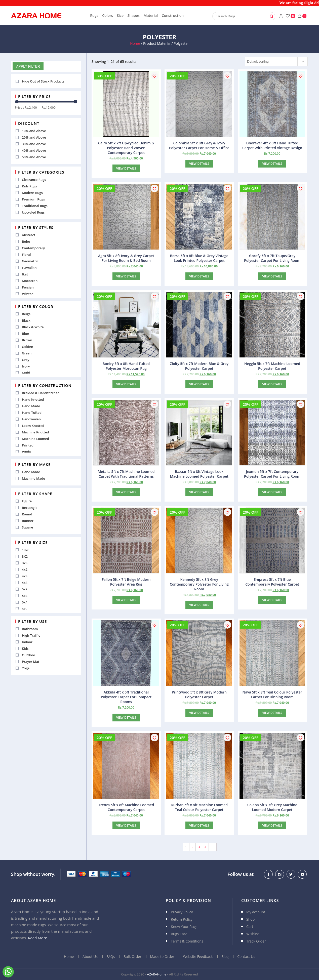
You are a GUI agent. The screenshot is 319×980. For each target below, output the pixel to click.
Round (27, 514)
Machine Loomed (35, 439)
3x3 (25, 563)
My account (256, 912)
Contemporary (33, 248)
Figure (27, 501)
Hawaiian (29, 268)
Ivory (26, 366)
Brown (27, 340)
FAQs (111, 956)
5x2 (25, 589)
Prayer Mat (31, 662)
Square (27, 527)
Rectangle (30, 508)
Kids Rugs (29, 186)
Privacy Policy (182, 912)
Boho (26, 241)
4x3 (25, 576)
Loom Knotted (33, 426)
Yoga (26, 668)
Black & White (33, 327)
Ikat (25, 274)
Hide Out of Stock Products (43, 81)
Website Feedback (198, 956)
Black (26, 320)
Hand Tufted (32, 413)
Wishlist (253, 934)
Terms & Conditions (187, 941)
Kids (25, 648)
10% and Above (34, 131)
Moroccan (30, 281)
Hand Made (31, 406)
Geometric (30, 261)
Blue (25, 334)
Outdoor (29, 655)
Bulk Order (132, 956)
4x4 (25, 583)
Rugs (94, 15)
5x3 (25, 596)
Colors (108, 15)
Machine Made (33, 478)
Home (135, 43)
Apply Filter (28, 66)
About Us (90, 956)
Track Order (256, 941)
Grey (26, 360)
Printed (28, 294)
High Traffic (31, 635)
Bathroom (30, 629)
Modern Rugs (32, 193)
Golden (28, 347)
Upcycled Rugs (33, 212)
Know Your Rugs (184, 927)
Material (151, 15)
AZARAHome (157, 974)
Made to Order (162, 956)
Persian (28, 287)
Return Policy (182, 919)
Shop (250, 919)
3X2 (25, 556)
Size (120, 15)
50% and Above (34, 157)
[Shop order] (276, 62)
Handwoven (31, 419)
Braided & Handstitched (41, 393)
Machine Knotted (35, 432)
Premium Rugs (33, 199)
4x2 (25, 569)
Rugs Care (179, 934)
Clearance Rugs (34, 180)
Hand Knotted (33, 399)
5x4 (25, 602)
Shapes (134, 15)
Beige (26, 314)
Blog (225, 956)
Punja (26, 452)
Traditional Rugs (35, 206)
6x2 (25, 609)
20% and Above (34, 137)
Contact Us (246, 956)
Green (27, 353)
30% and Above (34, 144)
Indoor (27, 642)
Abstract (29, 235)
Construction (173, 15)
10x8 (26, 550)
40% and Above (34, 150)
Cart (250, 927)
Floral (26, 255)
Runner (28, 521)
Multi (26, 373)
